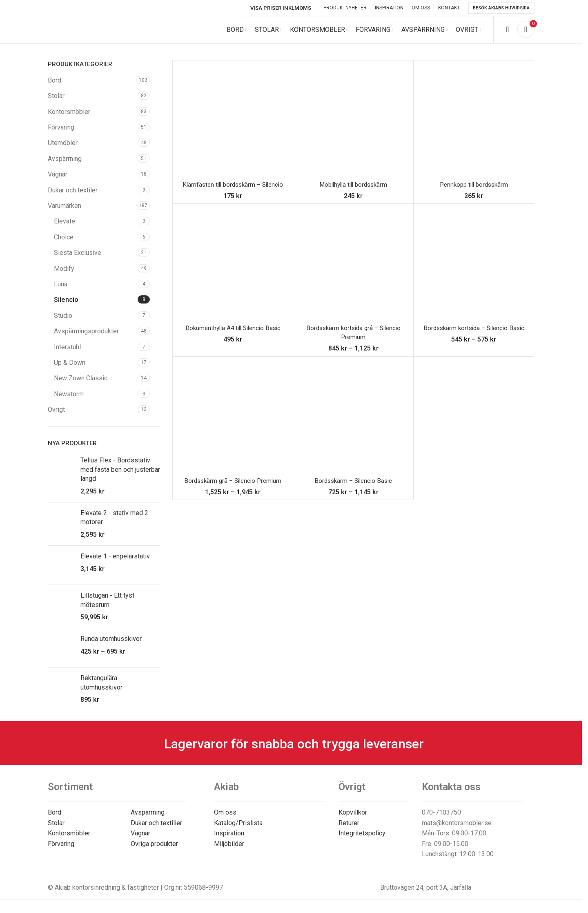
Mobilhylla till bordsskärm (353, 190)
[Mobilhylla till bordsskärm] (353, 126)
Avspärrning (65, 164)
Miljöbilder (229, 849)
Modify (64, 274)
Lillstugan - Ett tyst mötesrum (107, 606)
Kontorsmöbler (69, 117)
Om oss (225, 818)
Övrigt (56, 415)
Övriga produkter (154, 849)
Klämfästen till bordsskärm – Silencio (233, 190)
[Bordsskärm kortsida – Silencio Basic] (474, 270)
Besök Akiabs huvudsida (501, 8)
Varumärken (65, 211)
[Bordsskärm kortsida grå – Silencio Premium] (353, 270)
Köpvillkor (353, 818)
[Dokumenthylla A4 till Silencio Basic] (233, 270)
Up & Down (70, 368)
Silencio (66, 305)
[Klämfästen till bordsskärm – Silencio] (233, 126)
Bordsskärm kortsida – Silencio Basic (474, 334)
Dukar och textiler (73, 196)
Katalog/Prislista (238, 829)
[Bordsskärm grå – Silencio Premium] (233, 422)
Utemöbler (63, 149)
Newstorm (69, 400)
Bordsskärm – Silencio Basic (353, 486)
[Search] (507, 33)
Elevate (65, 227)
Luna (61, 290)
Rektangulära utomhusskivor (101, 689)
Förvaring (61, 133)
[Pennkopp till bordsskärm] (474, 126)
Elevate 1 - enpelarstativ (115, 562)
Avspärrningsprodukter (86, 337)
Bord (55, 86)
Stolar (56, 102)
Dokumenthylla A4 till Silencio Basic (233, 334)
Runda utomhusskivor (111, 645)
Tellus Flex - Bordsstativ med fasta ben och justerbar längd (120, 475)
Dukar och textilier (156, 829)
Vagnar (58, 180)
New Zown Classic (81, 384)
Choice (64, 243)
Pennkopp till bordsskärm (474, 190)
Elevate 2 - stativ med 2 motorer (114, 523)
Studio (63, 321)
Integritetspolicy (362, 839)
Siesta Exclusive (78, 258)
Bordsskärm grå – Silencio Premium (233, 486)
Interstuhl (67, 353)
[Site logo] (103, 32)
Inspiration (229, 839)
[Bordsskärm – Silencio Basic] (353, 422)
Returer (349, 829)
